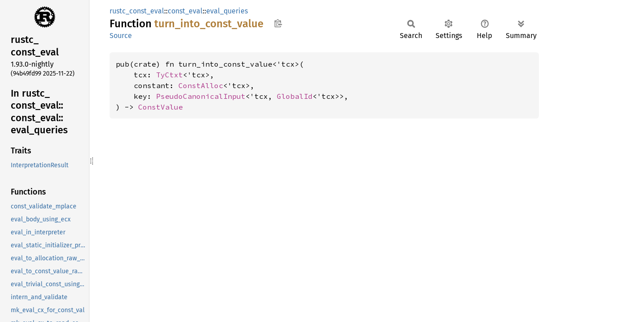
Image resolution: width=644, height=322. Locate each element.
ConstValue (161, 107)
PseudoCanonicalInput (201, 96)
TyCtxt (169, 75)
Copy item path (278, 23)
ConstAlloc (201, 85)
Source (121, 36)
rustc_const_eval (137, 11)
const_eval (185, 11)
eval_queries (227, 11)
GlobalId (295, 96)
